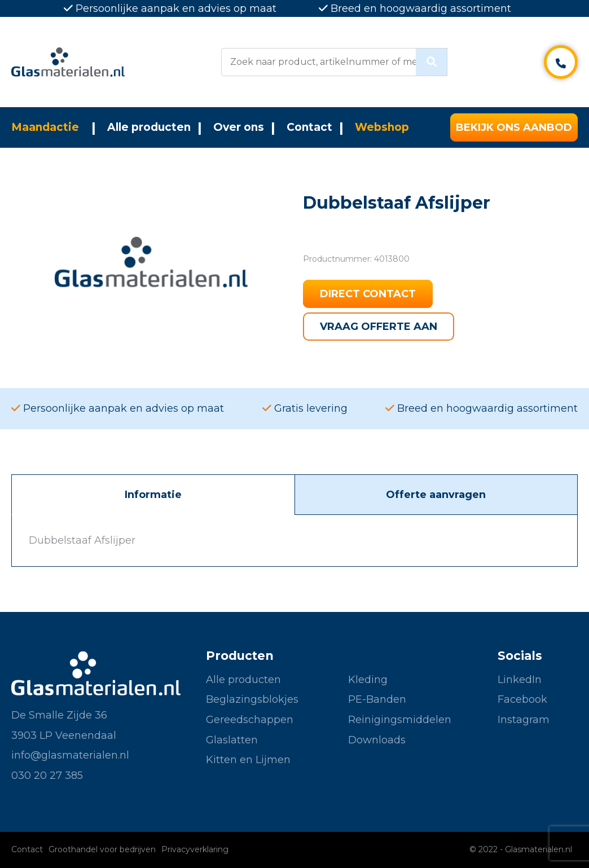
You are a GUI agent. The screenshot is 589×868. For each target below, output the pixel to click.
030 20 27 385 (47, 776)
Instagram (524, 720)
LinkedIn (520, 680)
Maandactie (45, 127)
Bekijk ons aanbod (514, 127)
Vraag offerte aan (379, 327)
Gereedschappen (250, 720)
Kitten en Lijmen (248, 760)
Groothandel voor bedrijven (102, 849)
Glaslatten (232, 740)
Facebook (522, 699)
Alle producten (149, 127)
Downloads (377, 740)
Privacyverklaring (195, 849)
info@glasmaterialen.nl (70, 755)
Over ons (239, 127)
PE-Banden (377, 699)
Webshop (382, 127)
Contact (309, 127)
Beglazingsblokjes (252, 699)
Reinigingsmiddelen (400, 720)
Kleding (368, 680)
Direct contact (368, 294)
